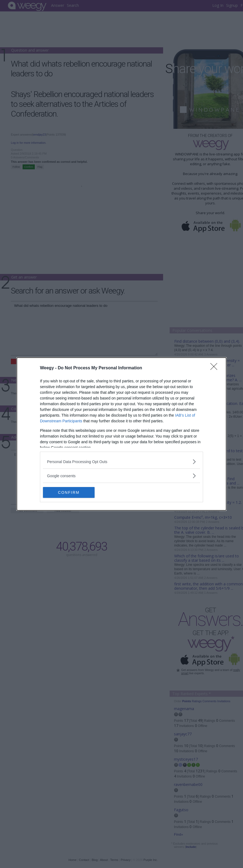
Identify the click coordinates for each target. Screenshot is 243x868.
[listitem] (121, 462)
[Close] (216, 368)
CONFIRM (69, 492)
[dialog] (121, 434)
